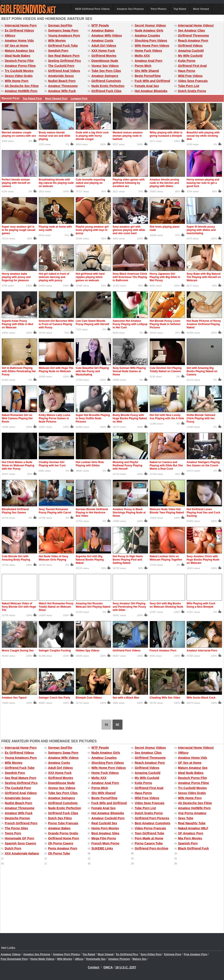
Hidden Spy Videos (87, 651)
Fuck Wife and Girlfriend (152, 81)
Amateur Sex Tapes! (14, 698)
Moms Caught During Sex (18, 651)
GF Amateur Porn (191, 833)
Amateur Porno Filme (20, 66)
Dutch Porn (13, 848)
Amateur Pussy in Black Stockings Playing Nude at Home (129, 513)
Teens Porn (13, 833)
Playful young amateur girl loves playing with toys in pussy (92, 230)
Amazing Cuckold (191, 51)
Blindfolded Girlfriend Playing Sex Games (15, 511)
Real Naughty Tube (192, 823)
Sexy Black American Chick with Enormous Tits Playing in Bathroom (130, 277)
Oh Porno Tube (59, 853)
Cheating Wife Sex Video (165, 698)
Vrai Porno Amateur (192, 813)
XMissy (10, 35)
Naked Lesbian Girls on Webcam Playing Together (166, 558)
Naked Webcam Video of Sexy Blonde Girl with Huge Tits (19, 607)
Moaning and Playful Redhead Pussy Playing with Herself (127, 465)
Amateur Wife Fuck (62, 91)
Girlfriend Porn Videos (127, 651)
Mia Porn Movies (190, 838)
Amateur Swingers (105, 76)
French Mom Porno (105, 843)
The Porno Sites (17, 828)
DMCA (108, 967)
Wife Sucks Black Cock (201, 698)
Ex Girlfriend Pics (127, 954)
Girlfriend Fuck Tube (63, 46)
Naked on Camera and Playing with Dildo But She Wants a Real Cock (166, 465)
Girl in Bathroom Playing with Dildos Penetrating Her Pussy (19, 371)
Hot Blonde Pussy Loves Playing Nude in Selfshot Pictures (165, 324)
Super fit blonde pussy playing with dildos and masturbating (201, 230)
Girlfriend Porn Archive (152, 848)
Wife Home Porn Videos (152, 46)
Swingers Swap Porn (63, 30)
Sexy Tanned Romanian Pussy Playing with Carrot (55, 511)
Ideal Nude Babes (18, 56)
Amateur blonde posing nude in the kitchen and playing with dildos (164, 183)
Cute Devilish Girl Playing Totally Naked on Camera (166, 370)
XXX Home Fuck (103, 51)
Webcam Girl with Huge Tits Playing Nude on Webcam (56, 370)
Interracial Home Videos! (196, 25)
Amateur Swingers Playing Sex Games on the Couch (203, 464)
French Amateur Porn (163, 651)
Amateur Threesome (63, 86)
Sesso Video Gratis (19, 76)
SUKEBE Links (102, 848)
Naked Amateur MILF (193, 828)
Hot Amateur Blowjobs (151, 91)
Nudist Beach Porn (62, 81)
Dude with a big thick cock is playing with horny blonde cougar (92, 136)
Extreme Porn (173, 954)
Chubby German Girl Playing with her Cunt (52, 464)
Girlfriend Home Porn (64, 838)
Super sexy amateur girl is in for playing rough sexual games (18, 230)
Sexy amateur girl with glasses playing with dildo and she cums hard (129, 230)
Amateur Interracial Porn (202, 651)
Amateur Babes (103, 30)
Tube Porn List (189, 86)
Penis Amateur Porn (63, 848)
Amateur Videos (11, 954)
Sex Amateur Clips (192, 30)
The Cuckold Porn (61, 66)
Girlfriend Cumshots (106, 81)
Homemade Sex (96, 959)
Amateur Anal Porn (149, 61)
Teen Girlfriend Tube (150, 833)
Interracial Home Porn (21, 25)
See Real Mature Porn (64, 56)
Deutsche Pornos (17, 818)
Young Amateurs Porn (64, 35)
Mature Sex (140, 959)
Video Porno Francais (150, 828)
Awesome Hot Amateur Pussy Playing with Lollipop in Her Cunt (130, 324)
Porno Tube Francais (63, 823)
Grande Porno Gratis (63, 833)
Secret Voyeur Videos (150, 25)
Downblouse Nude (105, 61)
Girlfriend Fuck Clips (107, 91)
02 (117, 725)
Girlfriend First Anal (192, 66)
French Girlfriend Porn (21, 823)
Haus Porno (187, 71)
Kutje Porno (187, 61)
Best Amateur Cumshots (153, 823)
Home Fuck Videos (148, 51)
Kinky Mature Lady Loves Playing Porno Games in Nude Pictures (55, 418)
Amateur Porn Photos (66, 954)
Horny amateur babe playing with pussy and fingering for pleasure (16, 277)
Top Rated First (32, 99)
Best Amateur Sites (105, 833)
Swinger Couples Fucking (55, 651)
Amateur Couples (147, 35)
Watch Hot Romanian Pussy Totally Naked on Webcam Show (56, 607)
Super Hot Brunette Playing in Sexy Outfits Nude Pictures (93, 418)
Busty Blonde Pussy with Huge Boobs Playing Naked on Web (130, 418)
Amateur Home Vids (19, 41)
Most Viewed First (56, 99)
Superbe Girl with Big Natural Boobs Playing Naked (90, 560)
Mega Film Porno (104, 838)
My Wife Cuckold (190, 56)
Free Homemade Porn (14, 959)
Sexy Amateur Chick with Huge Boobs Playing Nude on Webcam (203, 560)
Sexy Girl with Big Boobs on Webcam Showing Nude (166, 605)
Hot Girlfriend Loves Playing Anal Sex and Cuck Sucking (203, 513)
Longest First (79, 99)
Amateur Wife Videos (107, 35)
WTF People (100, 25)
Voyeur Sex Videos (105, 66)
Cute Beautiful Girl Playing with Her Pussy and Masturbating (92, 371)
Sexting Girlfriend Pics (65, 61)
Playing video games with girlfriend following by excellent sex (129, 183)
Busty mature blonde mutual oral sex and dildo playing (55, 136)
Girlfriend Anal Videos (64, 71)
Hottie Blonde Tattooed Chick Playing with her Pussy (201, 418)
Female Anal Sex (147, 86)
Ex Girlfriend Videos (19, 30)
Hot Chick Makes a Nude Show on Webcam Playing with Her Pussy (18, 465)
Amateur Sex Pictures (130, 9)
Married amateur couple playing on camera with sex (19, 134)
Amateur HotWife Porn (21, 91)
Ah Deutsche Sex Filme (22, 86)
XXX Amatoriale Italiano (22, 853)
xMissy (79, 959)
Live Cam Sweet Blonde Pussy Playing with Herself (92, 323)
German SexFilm (60, 25)
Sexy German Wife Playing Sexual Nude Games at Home (129, 371)
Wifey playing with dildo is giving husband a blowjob (166, 134)
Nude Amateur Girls (149, 30)
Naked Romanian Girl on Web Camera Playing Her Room (17, 418)
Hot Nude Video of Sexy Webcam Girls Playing (53, 558)
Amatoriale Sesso (61, 76)
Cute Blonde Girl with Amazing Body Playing (16, 558)
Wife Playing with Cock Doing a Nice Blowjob (201, 605)
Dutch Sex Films (60, 818)
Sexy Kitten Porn (151, 954)
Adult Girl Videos (104, 46)
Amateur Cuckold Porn (108, 818)
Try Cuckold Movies (19, 71)
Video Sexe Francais (193, 81)
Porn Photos (159, 9)
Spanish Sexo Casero (20, 843)
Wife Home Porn (17, 81)
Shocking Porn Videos (151, 41)
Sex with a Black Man (126, 698)
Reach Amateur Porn (193, 41)
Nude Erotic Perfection (108, 86)
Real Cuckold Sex (104, 823)
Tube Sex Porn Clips (106, 71)
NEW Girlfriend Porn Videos (92, 9)
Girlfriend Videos (190, 46)
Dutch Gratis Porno (192, 91)
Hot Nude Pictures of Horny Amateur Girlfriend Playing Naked (204, 324)
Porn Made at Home (149, 838)
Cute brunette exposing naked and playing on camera (90, 183)
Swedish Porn (58, 51)
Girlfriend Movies (104, 56)
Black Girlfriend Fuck (193, 848)
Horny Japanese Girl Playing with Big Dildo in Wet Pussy (165, 277)
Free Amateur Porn (196, 954)
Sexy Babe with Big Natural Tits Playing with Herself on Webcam (204, 277)
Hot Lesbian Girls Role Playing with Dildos (90, 464)
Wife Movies (57, 41)
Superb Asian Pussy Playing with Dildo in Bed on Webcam (17, 324)
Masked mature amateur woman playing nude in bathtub (128, 136)
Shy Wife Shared (147, 71)
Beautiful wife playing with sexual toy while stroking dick (203, 136)
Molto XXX (142, 56)
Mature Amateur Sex (20, 51)
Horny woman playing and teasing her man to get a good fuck (203, 183)
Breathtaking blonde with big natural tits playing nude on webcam (56, 183)
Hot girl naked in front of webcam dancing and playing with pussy (54, 277)
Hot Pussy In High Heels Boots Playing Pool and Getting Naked (128, 560)
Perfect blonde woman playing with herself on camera (16, 183)
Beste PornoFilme (148, 76)
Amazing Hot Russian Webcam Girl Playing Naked (93, 605)
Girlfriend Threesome (194, 35)
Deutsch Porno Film (19, 61)
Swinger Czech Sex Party (54, 698)
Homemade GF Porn (20, 838)
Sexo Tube (186, 818)
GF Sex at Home (17, 46)
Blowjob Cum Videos (89, 698)
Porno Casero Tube (149, 843)
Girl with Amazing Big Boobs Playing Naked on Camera (202, 371)
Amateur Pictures (119, 959)
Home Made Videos (42, 959)
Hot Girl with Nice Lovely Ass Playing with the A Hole (167, 417)
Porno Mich (143, 66)
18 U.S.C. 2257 (126, 967)
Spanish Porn (188, 843)
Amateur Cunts (102, 41)
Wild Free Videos (190, 76)
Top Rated (180, 9)
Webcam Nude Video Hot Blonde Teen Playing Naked (167, 511)
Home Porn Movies (105, 828)
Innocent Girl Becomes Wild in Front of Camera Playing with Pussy (56, 324)
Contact (94, 967)
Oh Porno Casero (61, 843)
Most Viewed (201, 9)
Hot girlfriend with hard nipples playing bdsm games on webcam (90, 277)
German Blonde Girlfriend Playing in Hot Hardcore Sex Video (92, 513)
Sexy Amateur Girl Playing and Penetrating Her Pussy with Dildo (129, 607)
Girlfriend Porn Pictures (152, 818)
